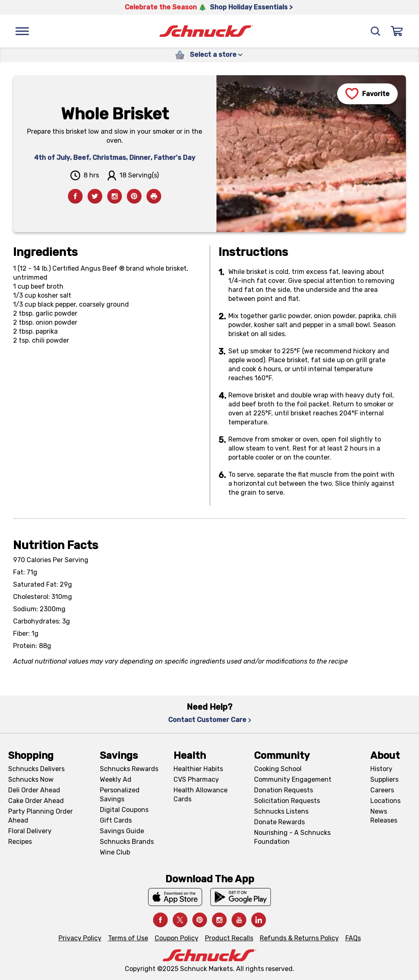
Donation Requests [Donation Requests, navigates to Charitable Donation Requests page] (284, 790)
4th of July (52, 158)
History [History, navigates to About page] (381, 769)
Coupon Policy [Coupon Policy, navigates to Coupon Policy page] (177, 938)
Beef (81, 158)
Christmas (109, 158)
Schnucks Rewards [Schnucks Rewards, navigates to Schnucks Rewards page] (129, 769)
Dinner (140, 158)
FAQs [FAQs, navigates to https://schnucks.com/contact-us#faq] (353, 938)
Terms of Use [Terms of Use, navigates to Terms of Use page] (128, 938)
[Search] (376, 31)
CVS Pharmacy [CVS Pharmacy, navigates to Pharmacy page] (196, 779)
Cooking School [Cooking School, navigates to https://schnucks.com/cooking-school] (278, 769)
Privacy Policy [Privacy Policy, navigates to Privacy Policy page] (80, 938)
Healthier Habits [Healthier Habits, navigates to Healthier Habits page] (198, 769)
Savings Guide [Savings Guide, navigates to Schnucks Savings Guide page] (122, 831)
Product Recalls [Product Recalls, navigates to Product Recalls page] (229, 938)
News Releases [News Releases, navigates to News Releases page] (384, 816)
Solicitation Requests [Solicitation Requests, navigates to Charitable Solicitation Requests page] (287, 801)
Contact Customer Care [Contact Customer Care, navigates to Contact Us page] (210, 720)
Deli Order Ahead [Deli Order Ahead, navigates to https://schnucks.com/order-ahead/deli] (34, 790)
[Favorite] (367, 94)
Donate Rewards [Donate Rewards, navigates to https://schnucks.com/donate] (279, 822)
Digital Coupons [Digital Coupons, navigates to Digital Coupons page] (124, 810)
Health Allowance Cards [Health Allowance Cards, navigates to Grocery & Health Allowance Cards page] (200, 795)
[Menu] (22, 31)
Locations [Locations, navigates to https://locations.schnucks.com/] (385, 801)
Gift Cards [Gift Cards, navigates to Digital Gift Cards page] (116, 820)
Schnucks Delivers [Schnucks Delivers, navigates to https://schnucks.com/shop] (36, 769)
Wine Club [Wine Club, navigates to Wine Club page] (115, 852)
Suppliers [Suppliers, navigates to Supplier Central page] (384, 779)
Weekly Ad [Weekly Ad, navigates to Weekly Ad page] (116, 779)
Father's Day (175, 158)
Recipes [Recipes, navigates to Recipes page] (20, 842)
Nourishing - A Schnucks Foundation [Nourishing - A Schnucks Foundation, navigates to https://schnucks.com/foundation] (292, 837)
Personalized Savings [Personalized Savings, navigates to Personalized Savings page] (120, 795)
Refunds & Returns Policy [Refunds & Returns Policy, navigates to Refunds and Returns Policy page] (299, 938)
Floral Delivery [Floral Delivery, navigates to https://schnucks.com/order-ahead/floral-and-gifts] (30, 831)
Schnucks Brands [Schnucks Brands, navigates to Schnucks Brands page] (127, 842)
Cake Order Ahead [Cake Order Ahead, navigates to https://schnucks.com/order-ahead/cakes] (36, 801)
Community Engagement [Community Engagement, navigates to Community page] (293, 779)
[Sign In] (397, 31)
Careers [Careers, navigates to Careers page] (382, 790)
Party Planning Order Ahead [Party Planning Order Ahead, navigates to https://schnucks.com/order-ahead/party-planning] (41, 816)
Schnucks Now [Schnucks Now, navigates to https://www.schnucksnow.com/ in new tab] (31, 779)
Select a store (216, 55)
